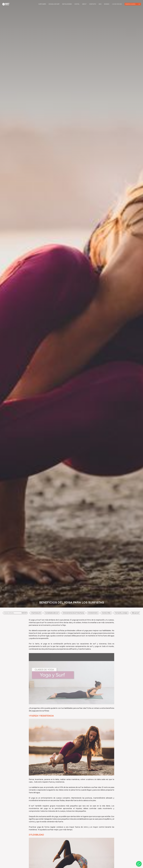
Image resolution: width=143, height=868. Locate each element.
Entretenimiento (93, 613)
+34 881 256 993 (117, 4)
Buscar (24, 613)
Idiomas (107, 4)
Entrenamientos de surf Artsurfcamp (73, 613)
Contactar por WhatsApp (139, 864)
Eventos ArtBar (106, 613)
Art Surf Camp (6, 4)
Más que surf (136, 613)
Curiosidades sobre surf (52, 613)
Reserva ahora (130, 4)
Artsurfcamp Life (36, 613)
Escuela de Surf (54, 4)
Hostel (77, 4)
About (84, 4)
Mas (100, 4)
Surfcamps (42, 4)
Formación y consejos (121, 613)
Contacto (93, 4)
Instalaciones (67, 4)
